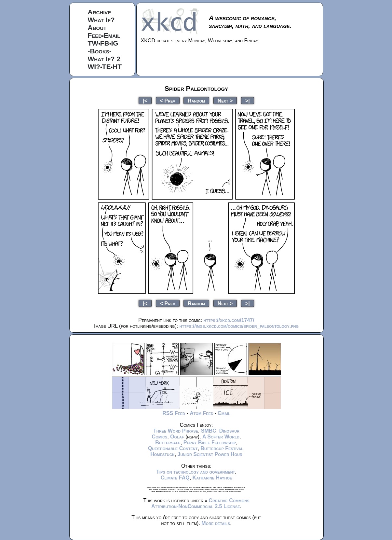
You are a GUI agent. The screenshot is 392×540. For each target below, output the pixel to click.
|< (145, 100)
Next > (225, 100)
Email (112, 35)
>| (248, 100)
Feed (95, 35)
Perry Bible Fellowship (210, 443)
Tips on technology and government (196, 472)
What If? (101, 20)
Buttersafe (168, 443)
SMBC (209, 431)
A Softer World (221, 437)
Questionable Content (173, 448)
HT (117, 67)
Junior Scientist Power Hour (210, 454)
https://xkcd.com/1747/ (229, 320)
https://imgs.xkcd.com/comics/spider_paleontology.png (239, 326)
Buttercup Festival (222, 448)
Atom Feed (202, 413)
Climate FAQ (175, 478)
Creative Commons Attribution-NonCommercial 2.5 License (200, 503)
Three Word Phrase (176, 431)
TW (93, 43)
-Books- (100, 51)
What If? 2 (104, 59)
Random (196, 100)
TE (107, 67)
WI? (94, 67)
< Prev (168, 100)
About (97, 28)
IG (115, 43)
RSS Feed (174, 413)
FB (105, 43)
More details (216, 523)
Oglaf (177, 437)
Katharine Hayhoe (212, 478)
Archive (100, 12)
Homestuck (162, 454)
